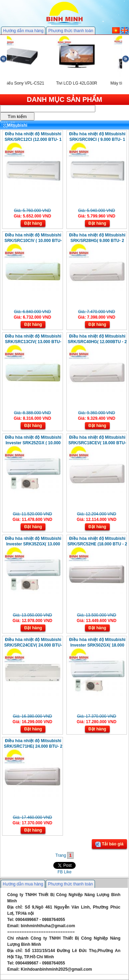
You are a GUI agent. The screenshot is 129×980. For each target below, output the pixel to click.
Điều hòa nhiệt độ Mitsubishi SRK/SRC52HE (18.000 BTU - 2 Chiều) (97, 544)
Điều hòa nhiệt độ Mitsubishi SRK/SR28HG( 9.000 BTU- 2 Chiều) (97, 241)
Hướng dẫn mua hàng (23, 31)
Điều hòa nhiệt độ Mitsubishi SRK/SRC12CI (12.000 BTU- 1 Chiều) (33, 139)
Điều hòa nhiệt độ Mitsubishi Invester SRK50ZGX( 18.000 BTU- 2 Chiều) (97, 645)
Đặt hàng (33, 223)
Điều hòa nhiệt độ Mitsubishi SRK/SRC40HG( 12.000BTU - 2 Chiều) (97, 342)
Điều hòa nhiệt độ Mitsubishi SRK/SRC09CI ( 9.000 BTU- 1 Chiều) (97, 139)
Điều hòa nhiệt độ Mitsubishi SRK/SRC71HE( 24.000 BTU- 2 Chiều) (33, 746)
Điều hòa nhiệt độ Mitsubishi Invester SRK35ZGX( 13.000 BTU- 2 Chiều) (33, 544)
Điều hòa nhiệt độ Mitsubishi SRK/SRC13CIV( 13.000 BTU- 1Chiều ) (33, 342)
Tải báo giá (109, 844)
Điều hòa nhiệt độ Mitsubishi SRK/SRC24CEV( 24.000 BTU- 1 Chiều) (33, 645)
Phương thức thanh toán (71, 31)
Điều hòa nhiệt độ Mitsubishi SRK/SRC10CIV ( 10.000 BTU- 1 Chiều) (33, 241)
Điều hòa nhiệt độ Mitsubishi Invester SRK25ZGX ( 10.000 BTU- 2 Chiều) (33, 443)
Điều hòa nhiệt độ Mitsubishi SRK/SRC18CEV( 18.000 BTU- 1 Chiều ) (97, 443)
